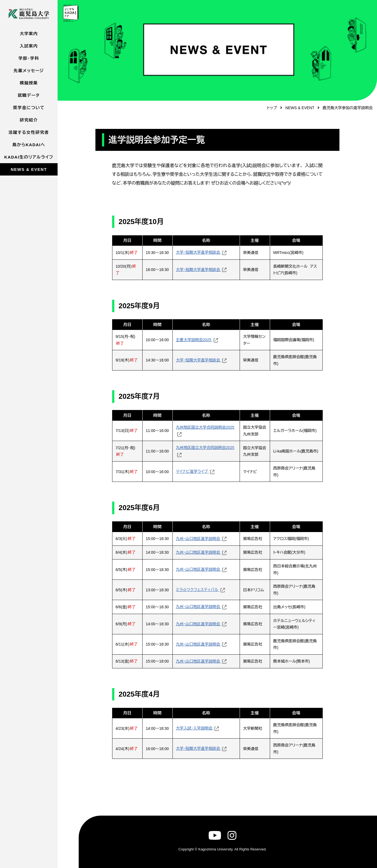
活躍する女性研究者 (29, 132)
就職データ (29, 95)
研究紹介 (29, 120)
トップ (272, 108)
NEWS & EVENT (29, 169)
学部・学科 (29, 58)
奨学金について (29, 108)
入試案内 (29, 46)
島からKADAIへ (29, 145)
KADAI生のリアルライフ (29, 157)
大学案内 (29, 34)
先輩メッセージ (29, 71)
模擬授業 (29, 83)
